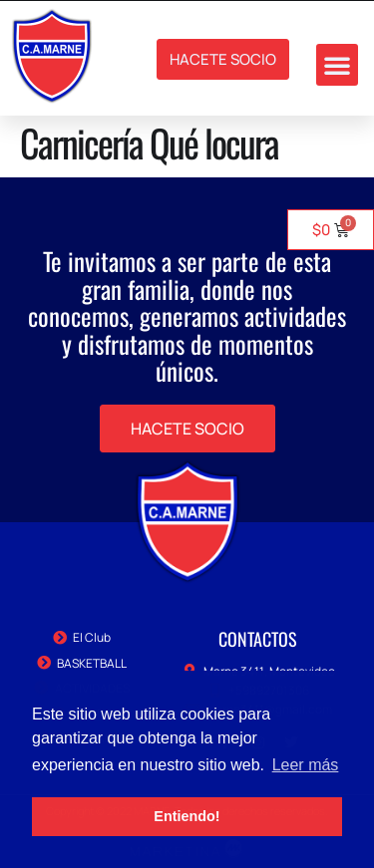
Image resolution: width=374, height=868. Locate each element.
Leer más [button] (306, 765)
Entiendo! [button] (187, 816)
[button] (337, 65)
